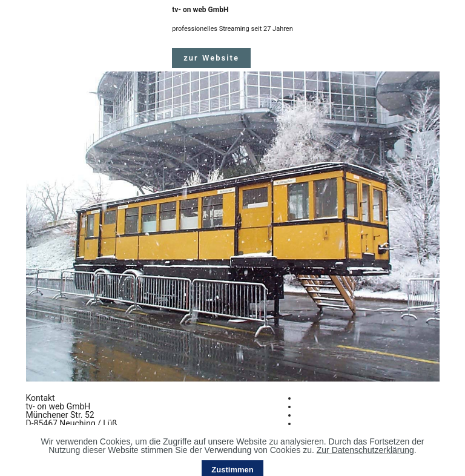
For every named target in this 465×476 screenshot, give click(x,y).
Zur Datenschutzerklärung (365, 462)
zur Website (211, 58)
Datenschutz (321, 415)
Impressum (318, 406)
